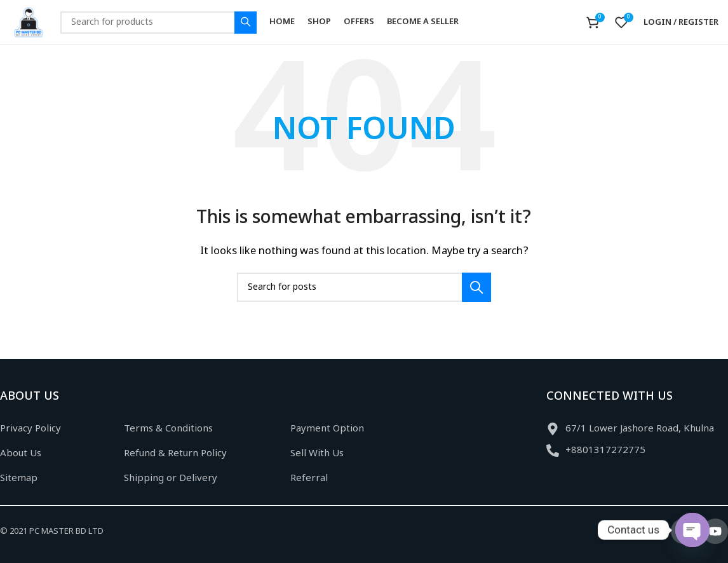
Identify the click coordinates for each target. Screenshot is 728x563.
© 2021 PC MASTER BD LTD (52, 532)
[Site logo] (29, 22)
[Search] (158, 23)
